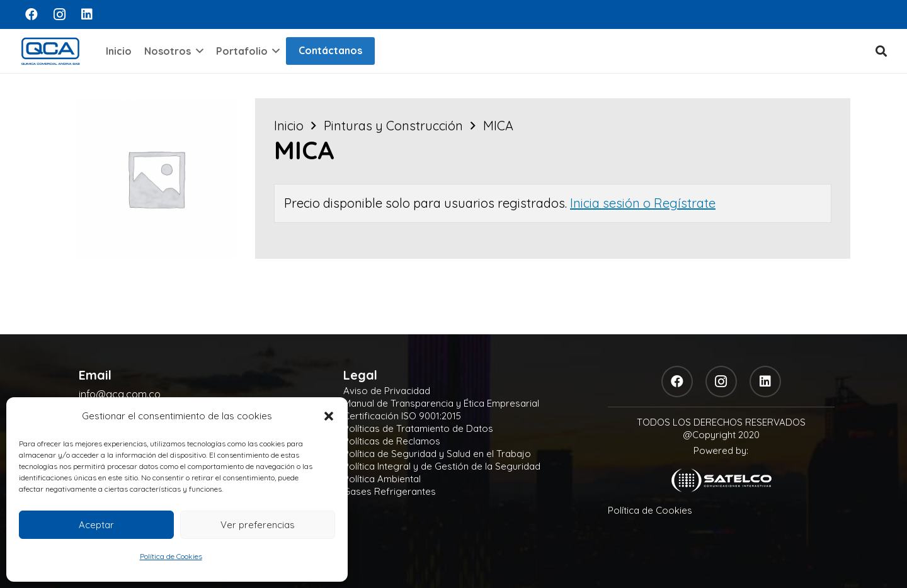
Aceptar (96, 525)
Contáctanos (330, 50)
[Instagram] (59, 14)
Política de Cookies (171, 556)
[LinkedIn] (87, 14)
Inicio (289, 126)
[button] (329, 416)
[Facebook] (31, 14)
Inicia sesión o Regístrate (643, 203)
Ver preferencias (258, 525)
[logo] (50, 51)
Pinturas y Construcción (393, 126)
